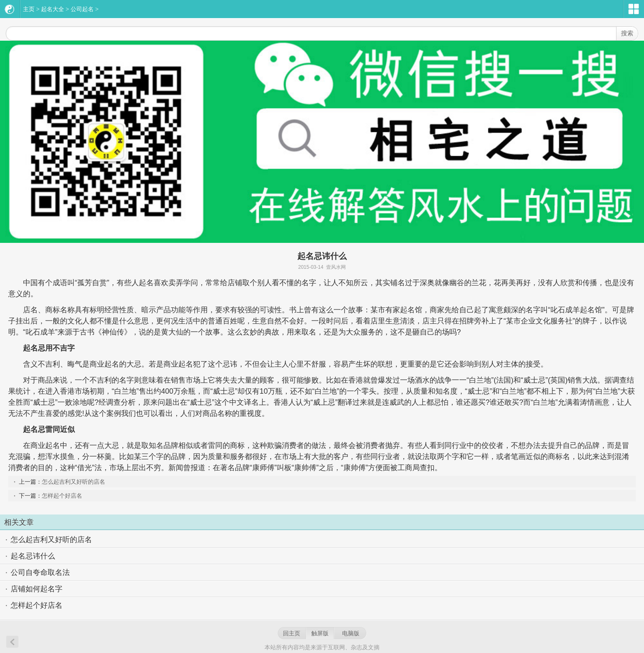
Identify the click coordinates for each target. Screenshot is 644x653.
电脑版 (351, 633)
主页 (29, 9)
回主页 (292, 633)
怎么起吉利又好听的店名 (74, 482)
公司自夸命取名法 (40, 572)
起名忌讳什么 (33, 556)
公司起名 (82, 9)
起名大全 (53, 9)
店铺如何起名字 (37, 589)
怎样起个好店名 (62, 496)
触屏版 (320, 633)
